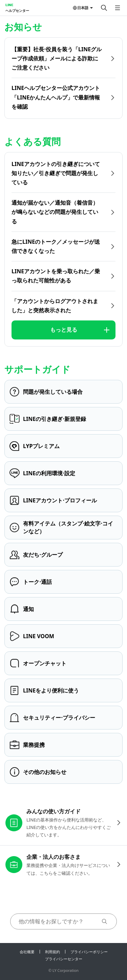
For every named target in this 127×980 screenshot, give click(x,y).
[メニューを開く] (118, 8)
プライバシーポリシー (89, 952)
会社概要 (27, 952)
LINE (9, 5)
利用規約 (52, 952)
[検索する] (104, 8)
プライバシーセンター (64, 959)
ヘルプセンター (17, 11)
